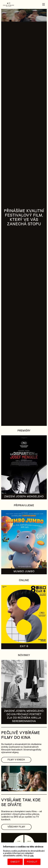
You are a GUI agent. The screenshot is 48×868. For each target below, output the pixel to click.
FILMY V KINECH (16, 760)
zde (32, 856)
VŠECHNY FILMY (16, 827)
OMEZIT (15, 862)
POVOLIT (32, 862)
